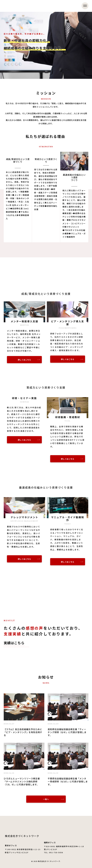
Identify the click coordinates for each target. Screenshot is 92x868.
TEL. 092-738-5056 (54, 852)
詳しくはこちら (24, 360)
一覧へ (46, 799)
